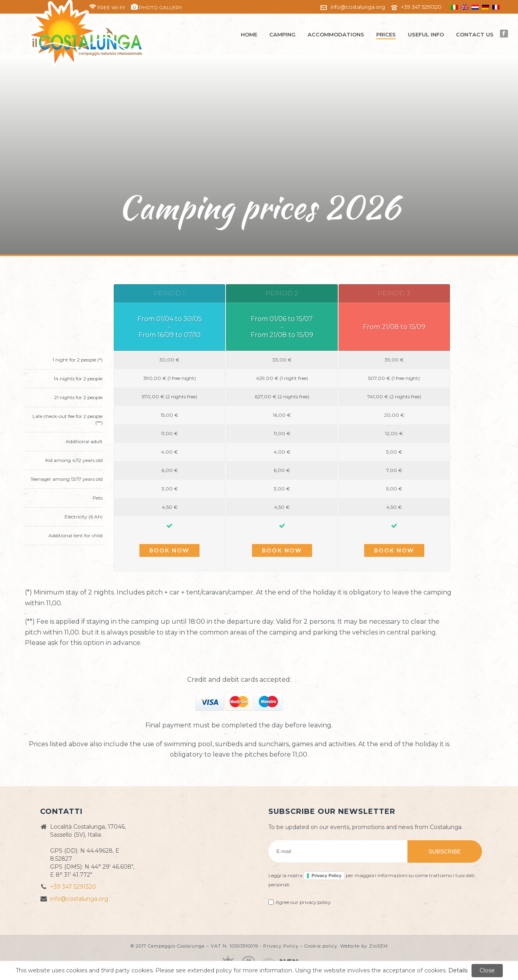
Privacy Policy (327, 876)
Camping (282, 34)
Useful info (426, 34)
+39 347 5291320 (421, 7)
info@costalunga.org (358, 7)
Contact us (475, 34)
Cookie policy (321, 946)
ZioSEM (378, 946)
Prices (386, 34)
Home (249, 34)
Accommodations (336, 34)
